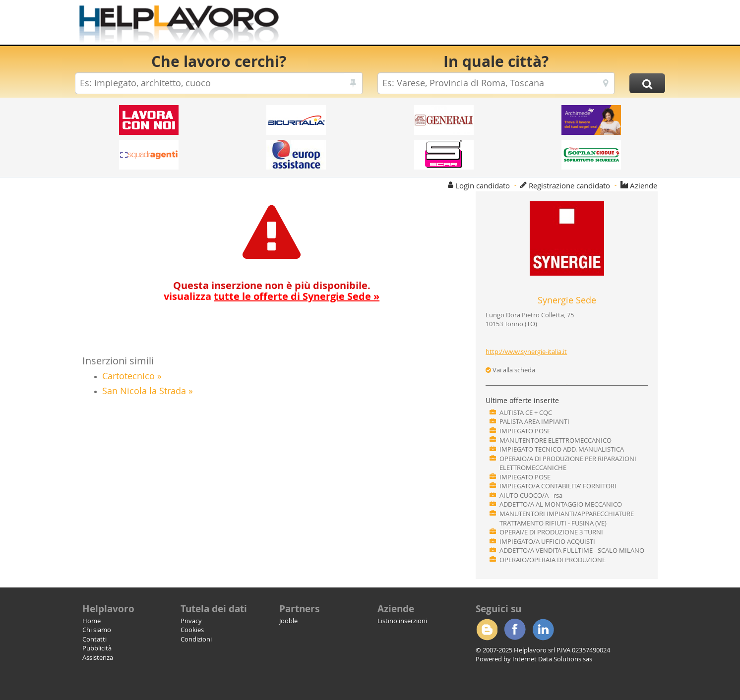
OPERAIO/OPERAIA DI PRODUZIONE (553, 560)
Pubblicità (97, 648)
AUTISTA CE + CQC (526, 412)
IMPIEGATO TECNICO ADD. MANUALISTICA (562, 449)
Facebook (515, 630)
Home (92, 621)
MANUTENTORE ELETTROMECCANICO (555, 440)
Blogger (487, 630)
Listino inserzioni (402, 621)
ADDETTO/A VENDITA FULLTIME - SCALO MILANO (572, 550)
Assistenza (98, 657)
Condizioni (196, 639)
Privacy (191, 621)
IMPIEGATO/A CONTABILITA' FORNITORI (558, 486)
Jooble (288, 621)
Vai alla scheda (510, 370)
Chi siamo (97, 630)
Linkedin (543, 630)
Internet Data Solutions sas (552, 659)
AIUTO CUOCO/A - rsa (531, 495)
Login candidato (483, 185)
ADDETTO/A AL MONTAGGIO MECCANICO (561, 504)
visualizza (272, 296)
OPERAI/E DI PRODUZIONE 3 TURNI (551, 532)
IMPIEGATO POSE (525, 431)
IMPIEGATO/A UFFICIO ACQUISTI (547, 541)
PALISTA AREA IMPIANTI (534, 421)
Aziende (644, 185)
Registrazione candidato (569, 185)
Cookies (192, 630)
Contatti (94, 639)
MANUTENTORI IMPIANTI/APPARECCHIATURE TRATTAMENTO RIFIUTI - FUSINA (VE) (567, 518)
